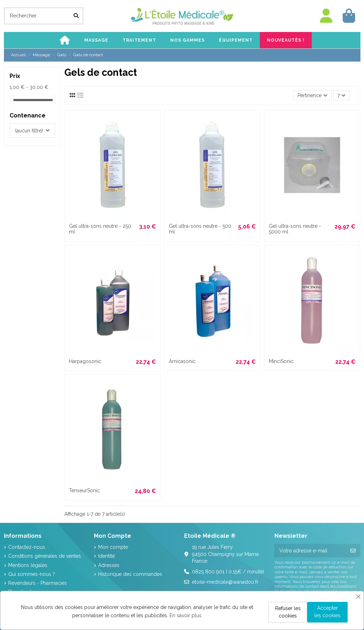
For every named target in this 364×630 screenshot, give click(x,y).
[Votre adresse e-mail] (310, 551)
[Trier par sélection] (312, 96)
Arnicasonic (182, 361)
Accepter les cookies (327, 612)
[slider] (12, 100)
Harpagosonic (85, 361)
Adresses (109, 565)
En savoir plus (186, 615)
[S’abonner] (353, 551)
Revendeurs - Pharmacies (38, 583)
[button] (96, 40)
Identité (106, 556)
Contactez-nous (27, 547)
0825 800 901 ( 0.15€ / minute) (228, 572)
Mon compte (113, 547)
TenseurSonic (84, 490)
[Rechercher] (76, 16)
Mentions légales (28, 565)
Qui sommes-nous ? (32, 574)
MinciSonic (281, 361)
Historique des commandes (130, 574)
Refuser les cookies (288, 612)
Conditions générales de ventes (45, 556)
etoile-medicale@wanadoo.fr (225, 582)
